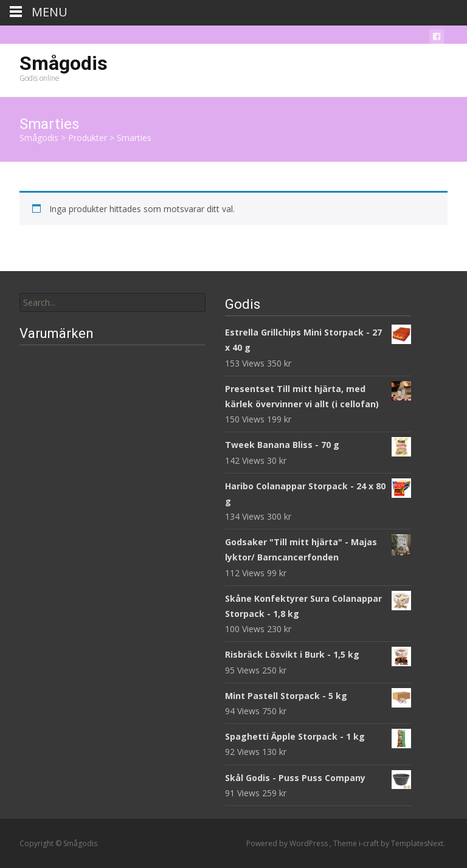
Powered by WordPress (288, 843)
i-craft (370, 843)
